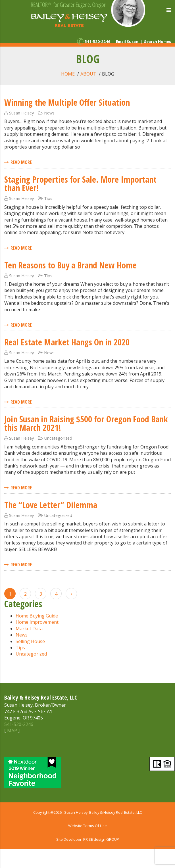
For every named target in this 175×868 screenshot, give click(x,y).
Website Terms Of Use (88, 826)
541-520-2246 (97, 41)
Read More (18, 162)
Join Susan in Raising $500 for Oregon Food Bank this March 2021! (86, 423)
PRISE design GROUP (101, 839)
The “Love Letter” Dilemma (51, 505)
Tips (48, 198)
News (49, 113)
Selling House (30, 641)
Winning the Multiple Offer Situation (67, 102)
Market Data (29, 629)
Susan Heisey (21, 113)
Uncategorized (58, 438)
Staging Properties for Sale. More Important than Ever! (80, 184)
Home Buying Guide (37, 616)
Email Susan (127, 41)
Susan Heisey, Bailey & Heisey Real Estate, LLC (103, 812)
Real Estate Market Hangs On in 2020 (67, 342)
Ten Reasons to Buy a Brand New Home (70, 265)
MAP (12, 731)
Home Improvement (37, 622)
